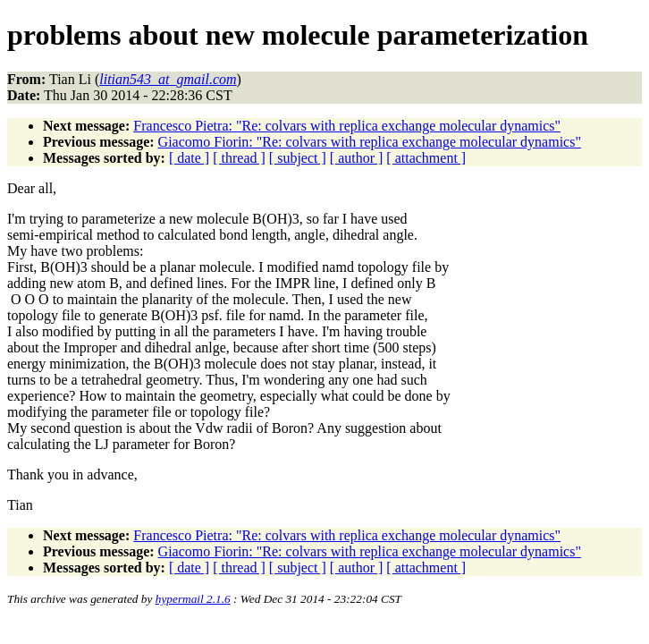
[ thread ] (239, 158)
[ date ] (189, 158)
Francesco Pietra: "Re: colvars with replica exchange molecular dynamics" (347, 126)
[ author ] (357, 158)
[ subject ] (298, 158)
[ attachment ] (426, 158)
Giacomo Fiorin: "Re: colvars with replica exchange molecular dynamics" (370, 142)
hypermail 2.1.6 (193, 599)
